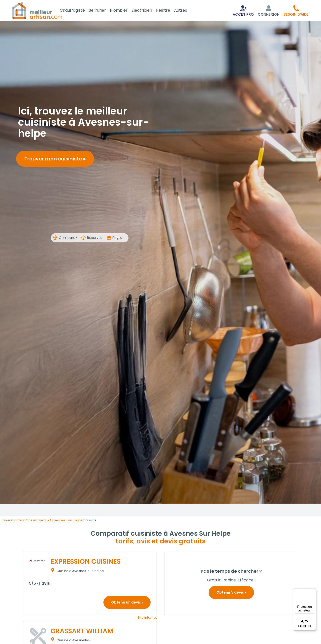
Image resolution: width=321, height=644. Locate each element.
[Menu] (313, 591)
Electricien (148, 11)
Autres (187, 11)
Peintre (169, 11)
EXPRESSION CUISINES (86, 563)
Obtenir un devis (127, 603)
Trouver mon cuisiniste (55, 160)
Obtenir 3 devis (231, 593)
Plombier (125, 11)
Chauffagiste (78, 11)
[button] (296, 11)
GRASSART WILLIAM (82, 632)
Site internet (147, 619)
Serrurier (103, 11)
